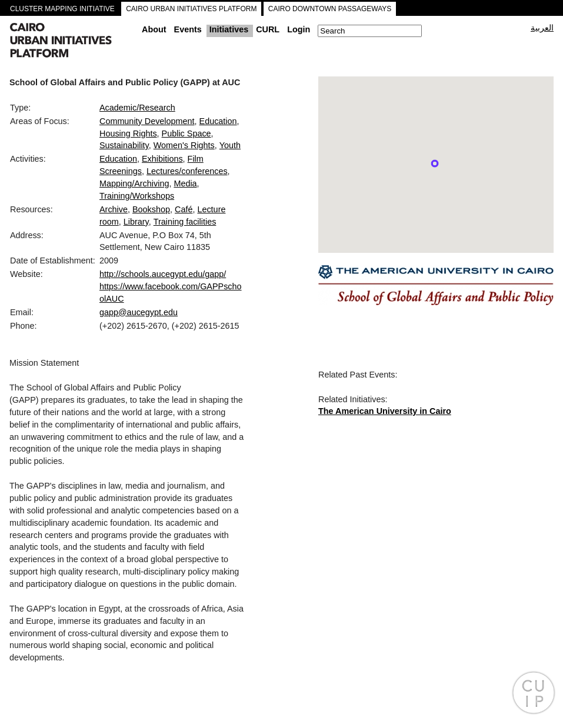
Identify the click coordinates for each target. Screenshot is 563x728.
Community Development (147, 121)
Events (188, 29)
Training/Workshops (137, 196)
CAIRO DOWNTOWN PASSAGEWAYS (330, 9)
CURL (268, 29)
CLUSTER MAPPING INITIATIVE (62, 9)
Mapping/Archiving (134, 183)
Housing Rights (128, 133)
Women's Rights (184, 145)
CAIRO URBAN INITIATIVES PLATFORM (191, 9)
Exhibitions (162, 159)
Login (299, 29)
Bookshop (151, 209)
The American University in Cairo (385, 411)
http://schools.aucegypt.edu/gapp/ (163, 274)
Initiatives (229, 29)
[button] (435, 163)
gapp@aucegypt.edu (139, 312)
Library (136, 222)
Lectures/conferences (187, 171)
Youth (230, 145)
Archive (114, 209)
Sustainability (124, 145)
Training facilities (185, 222)
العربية (542, 28)
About (154, 29)
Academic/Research (137, 108)
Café (184, 209)
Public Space (186, 133)
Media (185, 183)
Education (218, 121)
